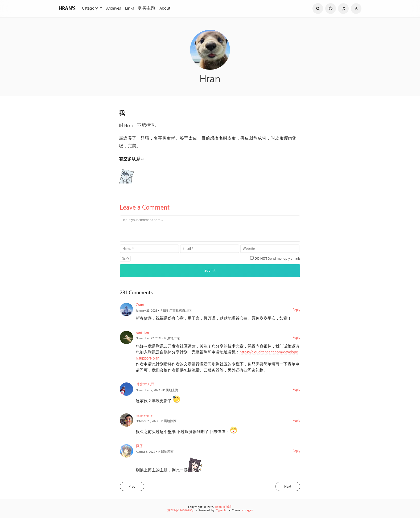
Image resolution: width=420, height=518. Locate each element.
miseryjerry (144, 415)
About (165, 8)
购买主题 (147, 8)
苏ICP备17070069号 (181, 511)
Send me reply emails (277, 258)
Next (288, 486)
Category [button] (90, 8)
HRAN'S (67, 9)
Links (129, 8)
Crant (140, 305)
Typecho (222, 511)
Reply (296, 310)
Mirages (247, 511)
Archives (114, 8)
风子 (139, 446)
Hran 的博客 (224, 507)
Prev (132, 486)
